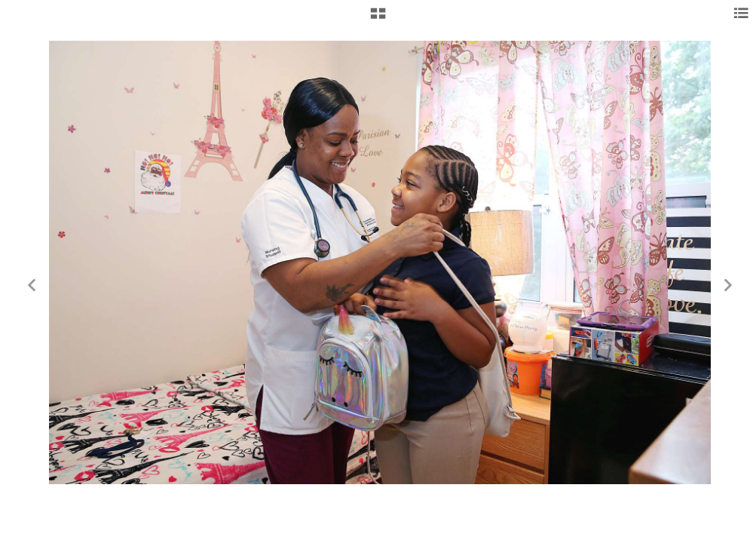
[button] (378, 19)
